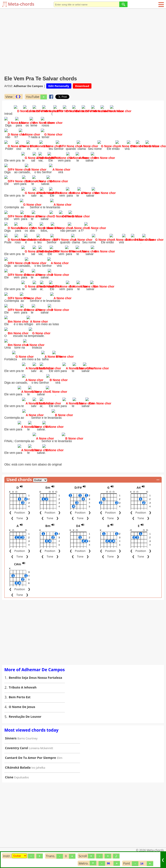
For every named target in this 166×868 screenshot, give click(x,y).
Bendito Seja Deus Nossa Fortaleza (36, 672)
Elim (60, 753)
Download (82, 86)
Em (48, 482)
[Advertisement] (83, 41)
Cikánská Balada (18, 762)
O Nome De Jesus (22, 702)
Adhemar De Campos (28, 86)
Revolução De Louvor (25, 711)
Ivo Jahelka (38, 762)
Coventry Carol (17, 743)
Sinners (11, 733)
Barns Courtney (28, 733)
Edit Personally (59, 86)
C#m (18, 559)
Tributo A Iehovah (23, 682)
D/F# (78, 482)
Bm (48, 521)
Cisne (9, 772)
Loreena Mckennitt (41, 743)
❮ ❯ (18, 96)
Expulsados (22, 772)
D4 (78, 521)
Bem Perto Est (20, 692)
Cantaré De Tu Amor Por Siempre (30, 752)
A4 (139, 482)
